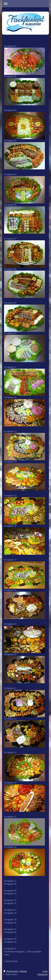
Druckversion (11, 971)
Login (45, 971)
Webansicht (43, 974)
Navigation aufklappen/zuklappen (26, 4)
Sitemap (23, 971)
